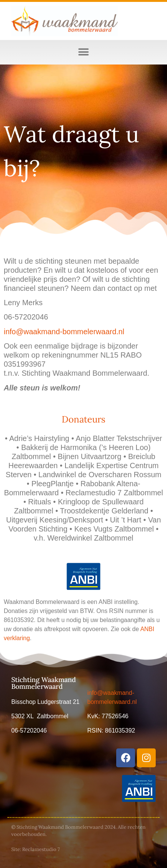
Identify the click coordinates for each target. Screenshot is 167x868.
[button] (84, 52)
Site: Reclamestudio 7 (36, 849)
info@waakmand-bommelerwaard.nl (64, 332)
